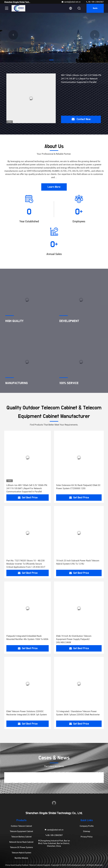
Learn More (54, 187)
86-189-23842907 (95, 2)
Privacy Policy (87, 837)
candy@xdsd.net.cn (71, 2)
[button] (51, 60)
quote (95, 8)
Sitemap (87, 831)
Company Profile (87, 826)
